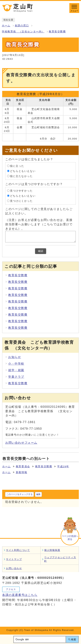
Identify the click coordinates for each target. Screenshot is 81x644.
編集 (38, 494)
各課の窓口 (22, 26)
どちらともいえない (23, 171)
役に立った (17, 166)
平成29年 (63, 467)
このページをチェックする (19, 494)
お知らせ (15, 357)
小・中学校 (16, 364)
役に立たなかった (21, 176)
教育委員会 (23, 467)
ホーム (6, 26)
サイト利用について (18, 550)
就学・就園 (16, 370)
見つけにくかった (21, 201)
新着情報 (21, 472)
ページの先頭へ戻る (70, 538)
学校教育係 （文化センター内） (23, 32)
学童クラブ (16, 377)
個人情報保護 (52, 550)
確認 (41, 251)
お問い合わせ (14, 568)
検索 (74, 639)
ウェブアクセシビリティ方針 (60, 559)
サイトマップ (14, 559)
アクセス (11, 589)
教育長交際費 (57, 32)
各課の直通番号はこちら (20, 595)
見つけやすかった (21, 191)
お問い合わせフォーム (21, 443)
